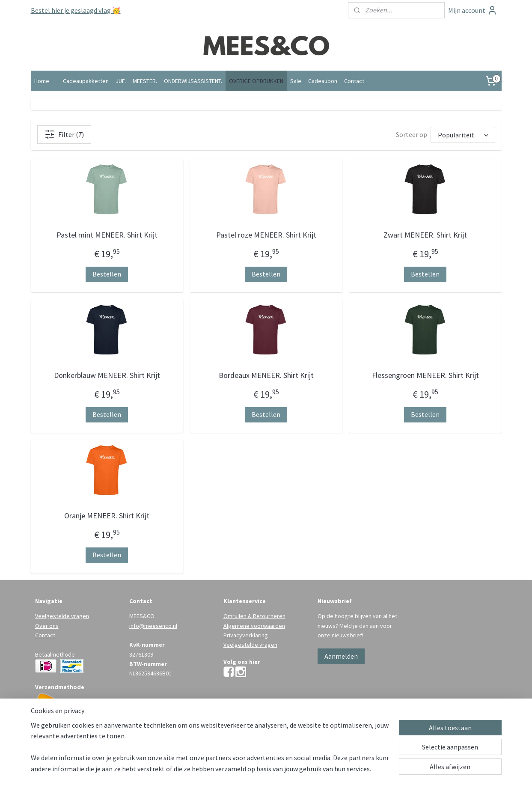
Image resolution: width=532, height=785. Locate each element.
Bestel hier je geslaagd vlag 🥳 (76, 10)
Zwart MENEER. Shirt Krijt (425, 235)
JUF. (121, 81)
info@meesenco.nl (153, 626)
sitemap (236, 769)
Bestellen (107, 274)
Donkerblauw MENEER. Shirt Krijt (107, 375)
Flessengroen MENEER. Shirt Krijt (425, 375)
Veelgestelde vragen (62, 616)
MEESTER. (145, 81)
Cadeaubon (323, 81)
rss (250, 769)
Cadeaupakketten (86, 81)
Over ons (47, 626)
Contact (354, 81)
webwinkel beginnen (276, 769)
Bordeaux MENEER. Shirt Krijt (266, 375)
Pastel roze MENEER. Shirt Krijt (266, 235)
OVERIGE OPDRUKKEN (256, 81)
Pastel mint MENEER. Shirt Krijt (107, 235)
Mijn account (473, 10)
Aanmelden (341, 656)
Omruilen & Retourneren (254, 616)
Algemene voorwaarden (254, 626)
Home (42, 81)
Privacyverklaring (246, 635)
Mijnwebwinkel (338, 769)
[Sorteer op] (463, 135)
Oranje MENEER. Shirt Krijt (107, 516)
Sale (296, 81)
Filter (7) (64, 134)
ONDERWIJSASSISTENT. (193, 81)
